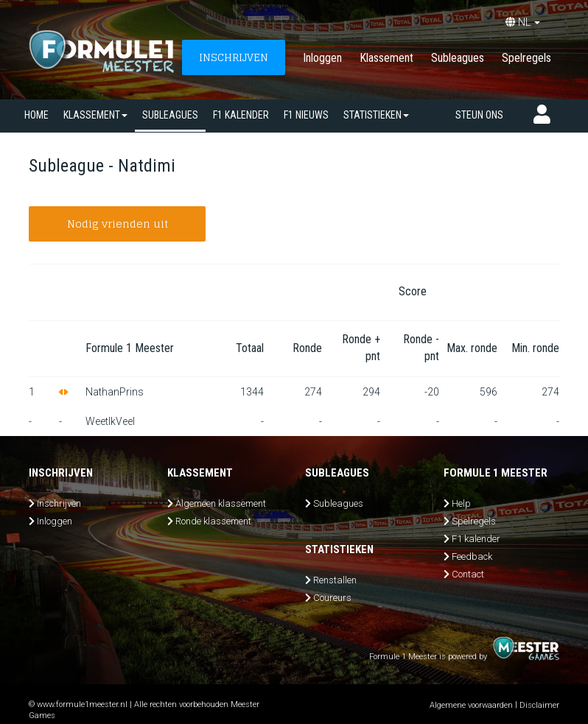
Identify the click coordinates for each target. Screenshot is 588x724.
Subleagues (458, 58)
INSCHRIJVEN (234, 57)
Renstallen (335, 580)
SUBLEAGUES (170, 115)
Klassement (386, 58)
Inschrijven (59, 503)
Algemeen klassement (221, 503)
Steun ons (479, 115)
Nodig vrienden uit (118, 224)
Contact (468, 574)
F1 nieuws (306, 115)
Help (461, 503)
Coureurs (332, 598)
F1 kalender (241, 115)
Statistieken (376, 115)
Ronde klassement (213, 521)
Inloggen (322, 58)
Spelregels (526, 58)
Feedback (472, 556)
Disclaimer (539, 705)
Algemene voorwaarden (471, 705)
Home (36, 115)
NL (523, 22)
